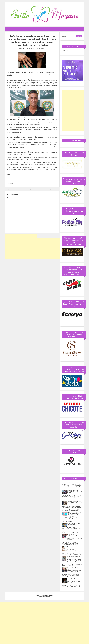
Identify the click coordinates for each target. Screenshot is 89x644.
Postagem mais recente (11, 189)
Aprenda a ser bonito (67, 483)
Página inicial (32, 189)
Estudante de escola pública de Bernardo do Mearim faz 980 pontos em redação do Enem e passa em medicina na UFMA (75, 537)
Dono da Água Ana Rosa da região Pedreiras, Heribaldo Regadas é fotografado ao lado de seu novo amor (74, 570)
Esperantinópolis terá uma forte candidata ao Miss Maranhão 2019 (74, 548)
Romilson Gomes (47, 596)
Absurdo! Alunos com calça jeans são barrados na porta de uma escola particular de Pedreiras (75, 503)
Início (8, 29)
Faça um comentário (40, 48)
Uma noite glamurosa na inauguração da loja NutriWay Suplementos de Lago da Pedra (74, 525)
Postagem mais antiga (53, 189)
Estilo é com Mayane (48, 595)
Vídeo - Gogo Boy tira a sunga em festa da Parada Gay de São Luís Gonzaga (74, 580)
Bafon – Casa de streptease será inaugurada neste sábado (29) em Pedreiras (74, 514)
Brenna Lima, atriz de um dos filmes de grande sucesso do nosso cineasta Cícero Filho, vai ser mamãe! (75, 559)
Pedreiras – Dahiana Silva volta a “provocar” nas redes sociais (74, 491)
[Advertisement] (21, 236)
